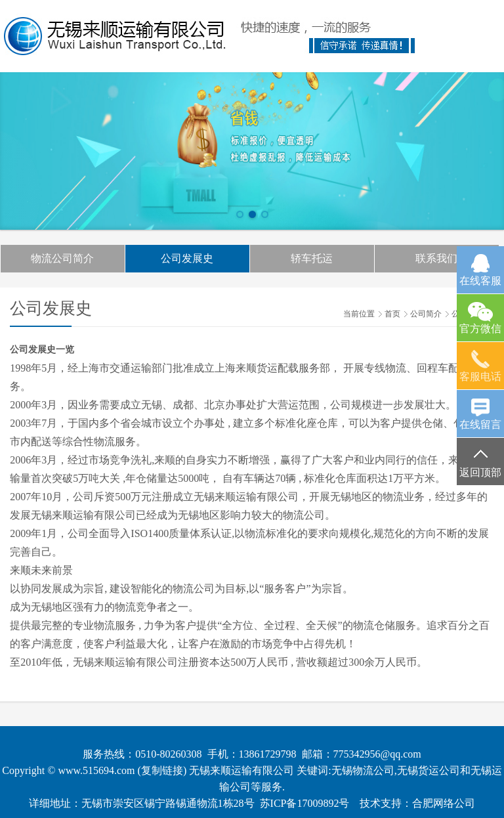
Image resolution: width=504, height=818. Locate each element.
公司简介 (426, 314)
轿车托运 (312, 258)
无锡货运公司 (429, 770)
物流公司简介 (62, 258)
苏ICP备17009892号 (305, 803)
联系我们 (436, 258)
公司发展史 (187, 258)
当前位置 (359, 314)
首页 (392, 314)
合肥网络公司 (444, 803)
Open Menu (479, 30)
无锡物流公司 (363, 770)
